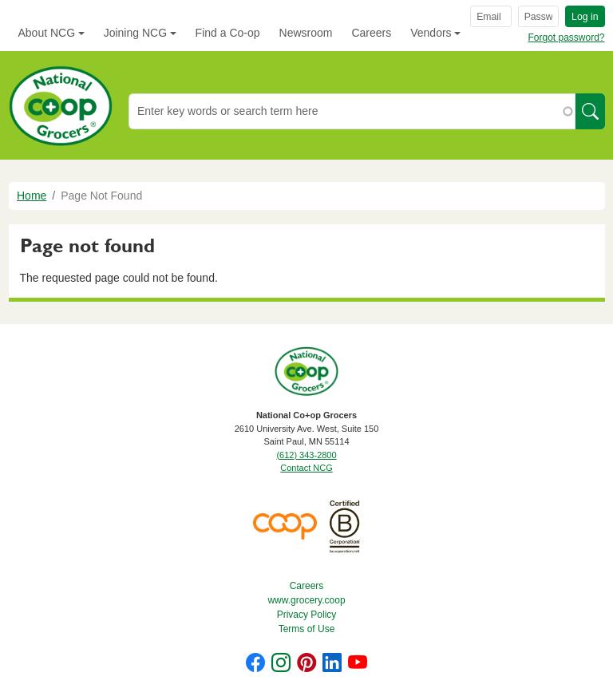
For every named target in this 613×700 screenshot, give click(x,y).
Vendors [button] (431, 33)
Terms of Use (307, 629)
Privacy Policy (307, 615)
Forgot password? (566, 38)
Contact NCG (306, 468)
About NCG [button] (47, 33)
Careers (371, 33)
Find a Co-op (228, 33)
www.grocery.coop (306, 600)
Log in (585, 17)
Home (32, 196)
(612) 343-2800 (306, 455)
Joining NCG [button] (135, 33)
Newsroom (306, 33)
